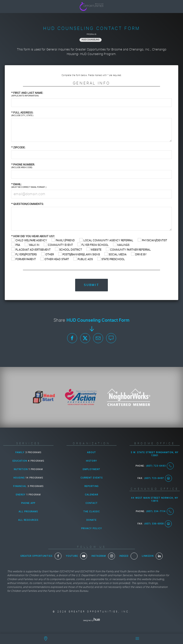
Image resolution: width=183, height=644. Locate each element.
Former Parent (23, 259)
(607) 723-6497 (158, 478)
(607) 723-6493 (160, 466)
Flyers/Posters (24, 254)
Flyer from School (93, 245)
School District (68, 250)
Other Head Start (55, 259)
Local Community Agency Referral (106, 240)
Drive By (139, 254)
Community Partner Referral (128, 250)
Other (47, 254)
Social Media (115, 254)
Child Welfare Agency (29, 240)
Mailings (121, 245)
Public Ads (83, 259)
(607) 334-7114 (160, 511)
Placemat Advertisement (31, 250)
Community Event (58, 245)
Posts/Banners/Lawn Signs (79, 254)
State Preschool (111, 259)
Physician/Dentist (152, 240)
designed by (91, 621)
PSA (16, 245)
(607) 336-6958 (158, 524)
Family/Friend (63, 240)
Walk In (32, 245)
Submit (91, 285)
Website (94, 250)
